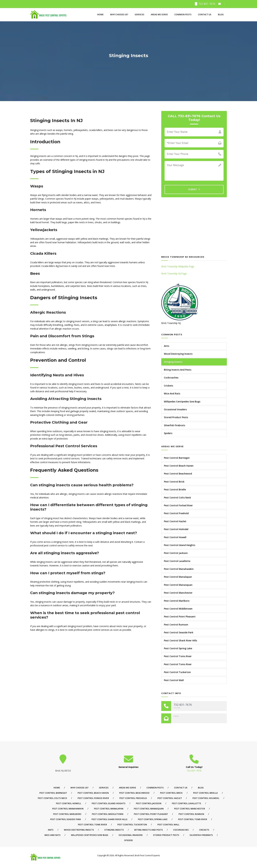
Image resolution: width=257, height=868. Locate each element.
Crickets (168, 386)
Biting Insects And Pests (178, 370)
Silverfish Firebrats (174, 425)
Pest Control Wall (174, 680)
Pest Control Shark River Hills (180, 640)
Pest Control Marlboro (177, 601)
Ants (167, 346)
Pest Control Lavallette (177, 561)
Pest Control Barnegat (177, 458)
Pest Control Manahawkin (179, 569)
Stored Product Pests (176, 417)
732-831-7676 (205, 4)
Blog (221, 15)
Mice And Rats (172, 393)
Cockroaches (171, 378)
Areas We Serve (159, 15)
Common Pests (183, 15)
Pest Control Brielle (175, 489)
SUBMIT (194, 189)
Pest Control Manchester (178, 593)
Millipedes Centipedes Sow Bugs (182, 402)
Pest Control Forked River (178, 505)
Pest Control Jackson (176, 553)
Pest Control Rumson (176, 625)
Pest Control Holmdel (176, 529)
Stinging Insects (173, 362)
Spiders (168, 433)
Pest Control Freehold (176, 513)
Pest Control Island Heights (180, 545)
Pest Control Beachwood (178, 474)
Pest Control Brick (174, 482)
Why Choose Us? (119, 15)
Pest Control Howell (175, 537)
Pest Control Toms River (178, 656)
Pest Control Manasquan (178, 585)
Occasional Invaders (175, 409)
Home (100, 15)
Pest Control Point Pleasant (180, 616)
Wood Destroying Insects (178, 354)
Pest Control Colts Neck (177, 498)
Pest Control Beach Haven (179, 466)
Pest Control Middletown (178, 609)
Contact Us (205, 15)
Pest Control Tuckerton (177, 672)
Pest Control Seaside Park (179, 632)
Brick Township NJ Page (174, 273)
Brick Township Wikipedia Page (178, 266)
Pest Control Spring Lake (178, 648)
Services (139, 15)
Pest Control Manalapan (178, 577)
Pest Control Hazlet (175, 521)
